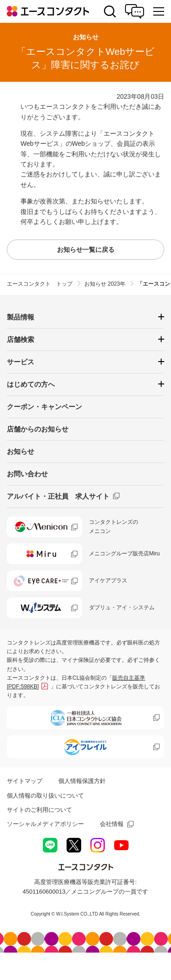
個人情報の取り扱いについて (45, 796)
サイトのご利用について (39, 810)
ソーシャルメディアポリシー (45, 824)
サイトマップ (25, 781)
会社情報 (112, 824)
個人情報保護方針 (82, 781)
